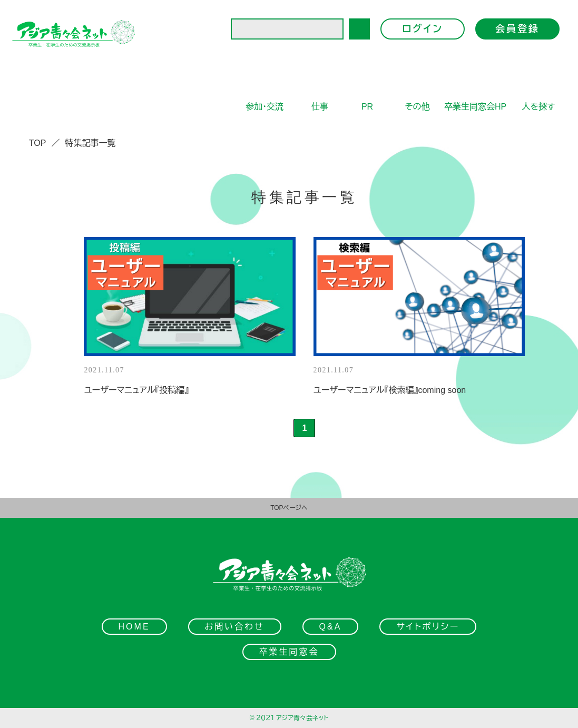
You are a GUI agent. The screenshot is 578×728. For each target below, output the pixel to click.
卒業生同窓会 (289, 652)
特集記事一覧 (90, 143)
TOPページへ (289, 508)
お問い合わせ (235, 627)
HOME (134, 627)
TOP (38, 143)
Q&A (331, 627)
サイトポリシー (428, 627)
